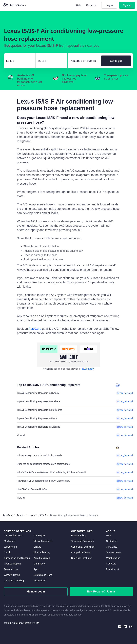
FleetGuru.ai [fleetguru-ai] (112, 569)
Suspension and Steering (17, 558)
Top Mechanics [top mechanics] (114, 552)
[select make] (19, 61)
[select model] (50, 61)
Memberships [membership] (113, 558)
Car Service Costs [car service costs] (13, 535)
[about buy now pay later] (69, 355)
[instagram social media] (131, 626)
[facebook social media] (120, 626)
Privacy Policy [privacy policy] (78, 535)
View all (69, 435)
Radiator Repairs (13, 564)
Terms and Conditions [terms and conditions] (82, 541)
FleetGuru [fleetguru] (111, 564)
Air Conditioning (42, 552)
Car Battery (40, 564)
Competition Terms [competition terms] (81, 552)
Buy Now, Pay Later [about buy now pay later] (81, 558)
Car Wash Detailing (14, 581)
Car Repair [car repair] (39, 535)
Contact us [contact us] (112, 541)
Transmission (11, 569)
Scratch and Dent (43, 575)
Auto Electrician (42, 558)
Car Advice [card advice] (112, 547)
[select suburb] (83, 61)
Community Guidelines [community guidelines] (83, 547)
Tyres (37, 569)
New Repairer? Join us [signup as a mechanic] (101, 592)
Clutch (7, 552)
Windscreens (11, 547)
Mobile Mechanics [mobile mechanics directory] (43, 541)
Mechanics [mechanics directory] (10, 541)
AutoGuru (35, 329)
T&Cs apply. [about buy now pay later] (88, 369)
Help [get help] (108, 535)
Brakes (37, 547)
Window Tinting (12, 575)
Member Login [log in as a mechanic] (36, 592)
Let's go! (116, 61)
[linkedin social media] (125, 626)
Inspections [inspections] (40, 581)
